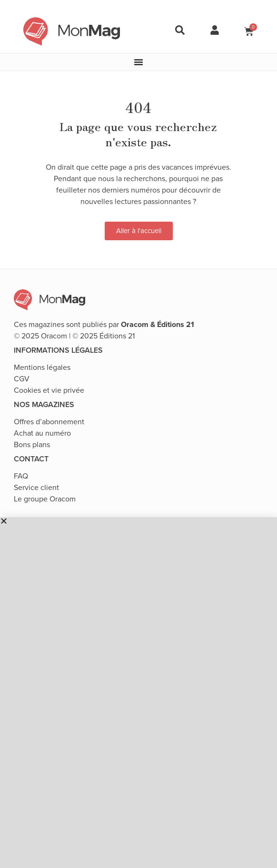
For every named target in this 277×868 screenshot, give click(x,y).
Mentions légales (42, 367)
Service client (36, 487)
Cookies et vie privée (49, 390)
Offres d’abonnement (49, 422)
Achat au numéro (42, 433)
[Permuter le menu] (138, 62)
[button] (138, 521)
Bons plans (32, 444)
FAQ (21, 476)
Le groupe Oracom (45, 499)
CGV (22, 379)
